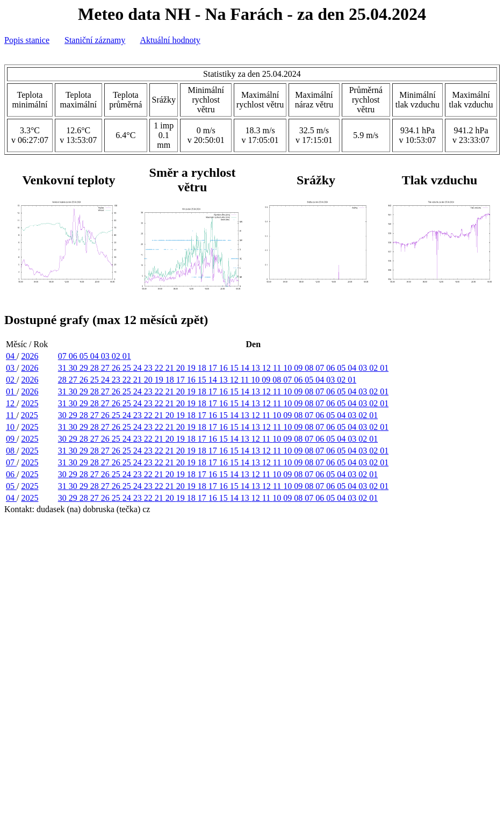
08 (310, 368)
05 (85, 356)
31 (63, 368)
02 (117, 356)
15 (235, 368)
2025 (30, 403)
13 (257, 368)
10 (289, 368)
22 (160, 368)
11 (278, 368)
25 (128, 368)
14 (246, 368)
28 (96, 368)
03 (106, 356)
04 (11, 356)
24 (139, 368)
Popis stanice (27, 40)
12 (268, 368)
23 (149, 368)
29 (85, 368)
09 (299, 368)
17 (214, 368)
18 (203, 368)
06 (74, 356)
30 (74, 368)
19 (192, 368)
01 (127, 356)
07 (63, 356)
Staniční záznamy (95, 40)
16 (225, 368)
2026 (30, 356)
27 (106, 368)
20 (182, 368)
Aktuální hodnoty (170, 40)
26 (117, 368)
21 (171, 368)
